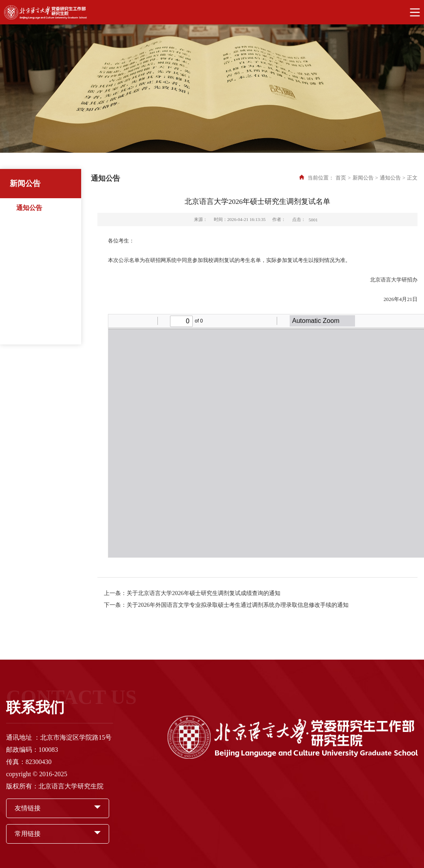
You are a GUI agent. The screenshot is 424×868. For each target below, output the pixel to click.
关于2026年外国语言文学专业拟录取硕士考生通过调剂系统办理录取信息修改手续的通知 (238, 605)
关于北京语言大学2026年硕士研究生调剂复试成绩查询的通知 (203, 593)
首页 (341, 178)
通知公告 (29, 208)
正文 (412, 178)
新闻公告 (363, 178)
